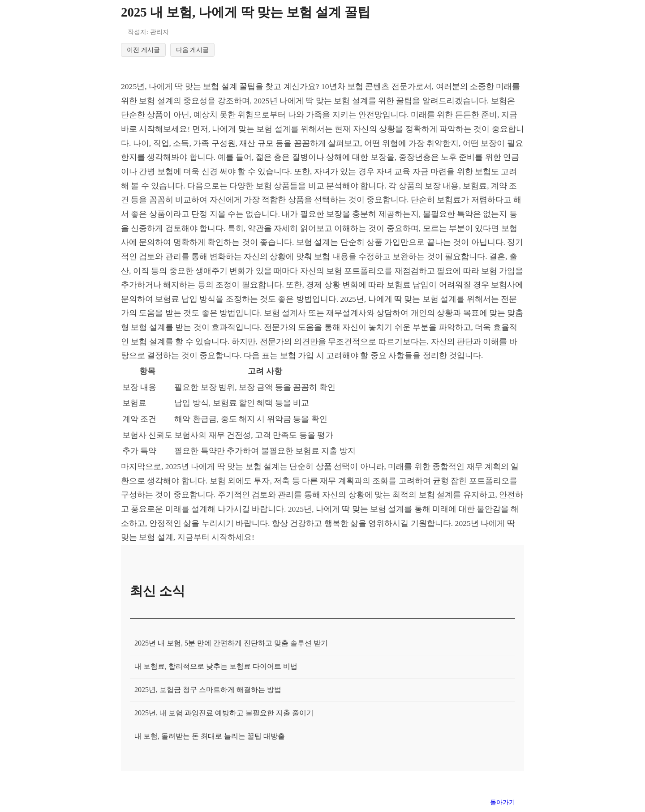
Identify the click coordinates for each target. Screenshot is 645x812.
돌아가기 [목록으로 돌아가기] (503, 804)
